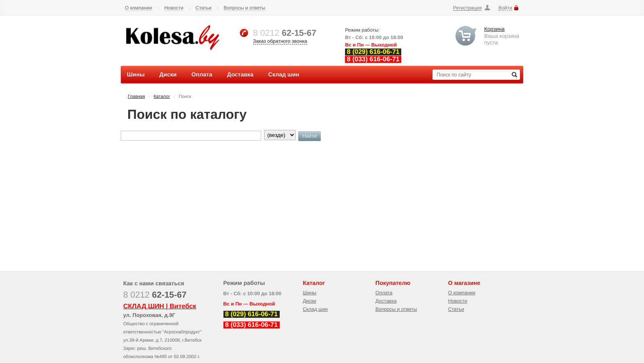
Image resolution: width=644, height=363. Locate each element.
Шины (309, 293)
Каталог (162, 97)
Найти (309, 136)
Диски (309, 301)
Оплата (384, 293)
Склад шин (315, 309)
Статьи (204, 8)
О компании (138, 8)
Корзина (494, 29)
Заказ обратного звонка (280, 41)
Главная (136, 97)
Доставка (386, 301)
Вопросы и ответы (245, 8)
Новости (174, 8)
